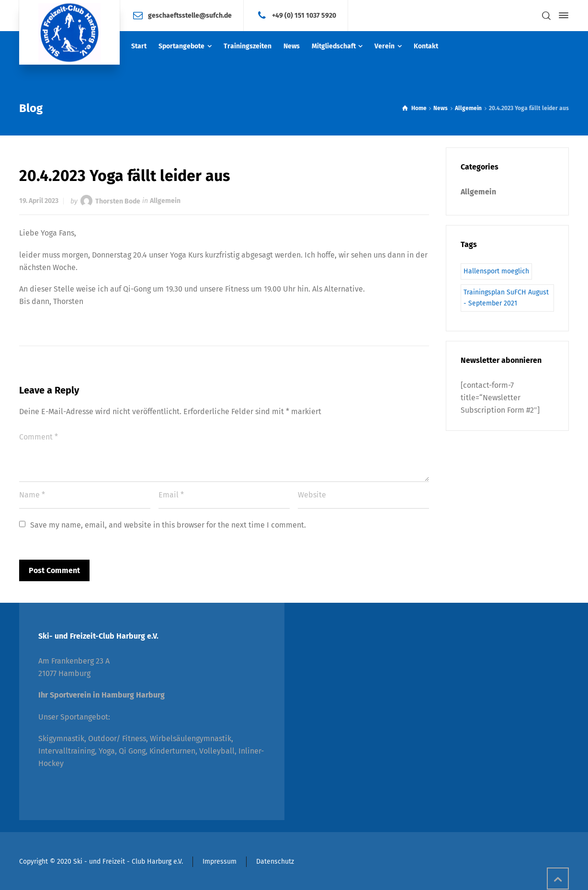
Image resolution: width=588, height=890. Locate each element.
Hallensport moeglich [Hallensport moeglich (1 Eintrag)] (496, 271)
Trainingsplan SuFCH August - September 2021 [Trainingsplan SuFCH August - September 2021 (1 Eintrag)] (506, 298)
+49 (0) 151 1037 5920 (304, 15)
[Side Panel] (562, 15)
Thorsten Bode (118, 201)
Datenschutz (275, 862)
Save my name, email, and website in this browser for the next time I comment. (168, 525)
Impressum (220, 862)
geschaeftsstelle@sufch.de (190, 15)
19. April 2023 (39, 201)
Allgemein (165, 201)
